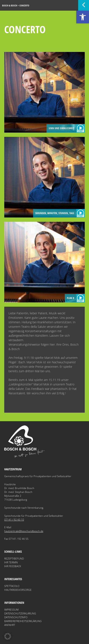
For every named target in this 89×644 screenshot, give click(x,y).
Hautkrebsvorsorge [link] (18, 590)
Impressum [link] (11, 610)
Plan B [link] (76, 298)
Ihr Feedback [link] (13, 566)
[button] (8, 636)
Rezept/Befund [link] (14, 559)
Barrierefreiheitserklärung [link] (23, 621)
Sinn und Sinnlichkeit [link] (67, 128)
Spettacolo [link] (12, 586)
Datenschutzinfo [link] (16, 617)
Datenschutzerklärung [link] (20, 613)
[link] (83, 17)
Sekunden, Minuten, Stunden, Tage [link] (60, 213)
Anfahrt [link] (10, 625)
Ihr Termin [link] (11, 562)
